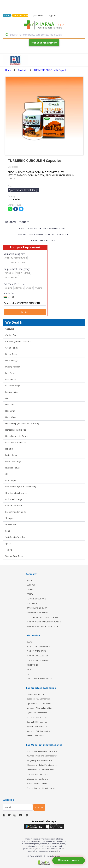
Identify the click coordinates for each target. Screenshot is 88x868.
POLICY (30, 594)
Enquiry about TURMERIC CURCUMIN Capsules (25, 303)
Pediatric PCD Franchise (37, 726)
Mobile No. (9, 293)
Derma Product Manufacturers (40, 770)
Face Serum (11, 379)
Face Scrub (10, 373)
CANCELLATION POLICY (37, 608)
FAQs (29, 669)
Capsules (10, 329)
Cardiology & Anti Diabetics (18, 341)
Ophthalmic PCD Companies (39, 703)
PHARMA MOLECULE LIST (37, 656)
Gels (7, 398)
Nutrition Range (12, 468)
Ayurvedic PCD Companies (38, 731)
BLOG (29, 642)
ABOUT (30, 580)
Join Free (37, 15)
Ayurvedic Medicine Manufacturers (42, 756)
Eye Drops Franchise (36, 694)
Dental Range (11, 354)
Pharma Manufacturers (37, 783)
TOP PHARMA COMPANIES (38, 660)
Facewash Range (13, 386)
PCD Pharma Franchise (37, 717)
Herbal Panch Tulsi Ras (16, 430)
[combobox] (44, 35)
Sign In (52, 15)
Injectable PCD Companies (38, 699)
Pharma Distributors (35, 736)
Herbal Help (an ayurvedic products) (22, 424)
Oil (7, 474)
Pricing (7, 15)
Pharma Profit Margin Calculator (44, 622)
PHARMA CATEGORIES (36, 651)
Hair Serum (10, 411)
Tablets (9, 550)
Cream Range (12, 348)
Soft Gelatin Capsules (15, 537)
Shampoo (10, 518)
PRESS (29, 674)
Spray (8, 544)
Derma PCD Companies (37, 722)
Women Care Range (14, 556)
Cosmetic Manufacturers (37, 774)
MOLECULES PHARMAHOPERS (39, 679)
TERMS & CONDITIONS (36, 599)
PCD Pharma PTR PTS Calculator (42, 617)
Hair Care (10, 405)
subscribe (39, 807)
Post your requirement (44, 43)
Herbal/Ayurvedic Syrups (17, 436)
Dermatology (11, 360)
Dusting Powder (13, 367)
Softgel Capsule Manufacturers (40, 760)
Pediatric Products (14, 506)
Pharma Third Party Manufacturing (42, 751)
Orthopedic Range (14, 499)
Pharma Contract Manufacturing (41, 788)
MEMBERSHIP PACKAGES (37, 612)
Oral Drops (11, 480)
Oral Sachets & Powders (16, 493)
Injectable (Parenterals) (16, 442)
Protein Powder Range (16, 512)
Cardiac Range (12, 335)
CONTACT (31, 585)
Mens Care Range (13, 461)
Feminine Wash (12, 392)
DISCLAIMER (32, 603)
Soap (8, 531)
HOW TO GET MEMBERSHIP (38, 646)
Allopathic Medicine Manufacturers (42, 765)
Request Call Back (69, 860)
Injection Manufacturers (37, 779)
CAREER (30, 589)
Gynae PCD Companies (37, 713)
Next (25, 312)
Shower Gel (11, 525)
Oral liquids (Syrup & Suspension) (21, 487)
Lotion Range (11, 455)
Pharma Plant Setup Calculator (43, 626)
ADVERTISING (32, 665)
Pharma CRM (21, 15)
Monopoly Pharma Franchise (39, 708)
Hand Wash (11, 417)
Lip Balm (9, 449)
